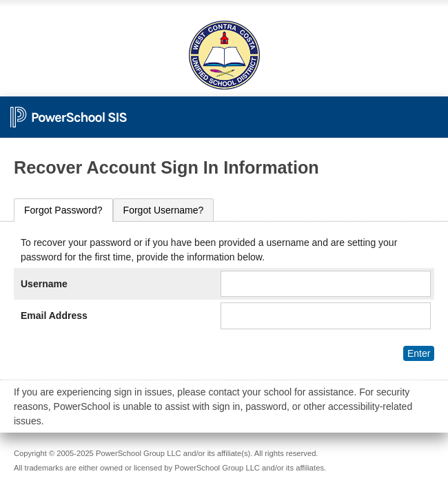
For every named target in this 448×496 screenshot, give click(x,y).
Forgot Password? (63, 210)
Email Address (54, 316)
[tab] (63, 210)
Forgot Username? (164, 210)
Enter (419, 353)
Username (44, 284)
